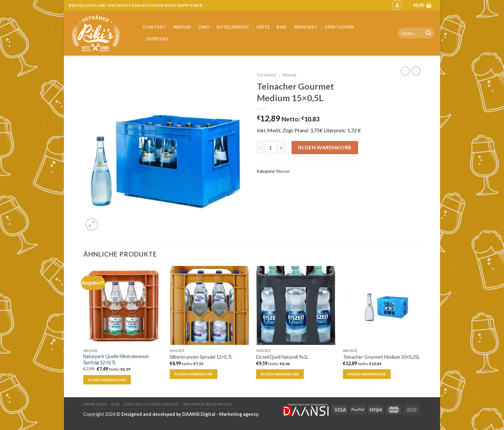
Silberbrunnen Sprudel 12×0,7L (201, 357)
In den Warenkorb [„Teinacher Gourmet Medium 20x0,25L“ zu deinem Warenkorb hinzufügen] (367, 374)
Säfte (263, 27)
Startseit (154, 27)
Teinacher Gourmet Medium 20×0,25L (381, 357)
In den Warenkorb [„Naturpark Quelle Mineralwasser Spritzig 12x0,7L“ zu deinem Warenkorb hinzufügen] (107, 380)
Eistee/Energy (233, 27)
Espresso (157, 39)
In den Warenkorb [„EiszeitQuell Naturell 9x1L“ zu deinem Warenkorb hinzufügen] (280, 374)
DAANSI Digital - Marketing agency (220, 414)
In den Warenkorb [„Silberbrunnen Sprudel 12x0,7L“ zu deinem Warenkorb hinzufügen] (194, 374)
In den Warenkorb (325, 147)
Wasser (182, 27)
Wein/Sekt (306, 27)
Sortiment (267, 75)
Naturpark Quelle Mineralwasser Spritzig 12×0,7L (116, 359)
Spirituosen (339, 27)
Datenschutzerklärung (151, 404)
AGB (115, 404)
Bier (282, 27)
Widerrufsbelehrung (208, 404)
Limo (204, 27)
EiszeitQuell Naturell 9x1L (282, 357)
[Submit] (428, 33)
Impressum (95, 404)
